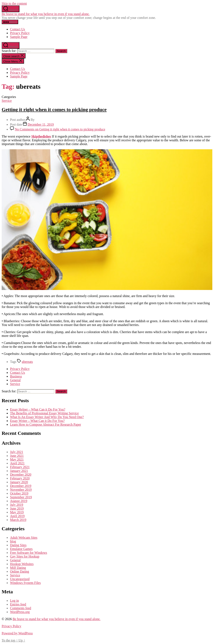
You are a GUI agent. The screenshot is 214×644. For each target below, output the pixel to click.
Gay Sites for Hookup (25, 556)
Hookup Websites (22, 564)
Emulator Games (21, 549)
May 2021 (17, 459)
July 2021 (17, 452)
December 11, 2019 (41, 124)
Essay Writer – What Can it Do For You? (37, 421)
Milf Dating (18, 568)
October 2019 (19, 493)
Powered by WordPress (17, 633)
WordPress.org (20, 612)
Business (16, 376)
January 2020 (19, 482)
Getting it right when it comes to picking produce (54, 109)
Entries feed (18, 604)
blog (13, 541)
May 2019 (17, 512)
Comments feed (21, 608)
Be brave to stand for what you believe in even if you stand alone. (46, 14)
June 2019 (17, 508)
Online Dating (20, 571)
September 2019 (21, 497)
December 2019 (21, 486)
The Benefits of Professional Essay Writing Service (44, 413)
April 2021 (17, 463)
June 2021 (17, 456)
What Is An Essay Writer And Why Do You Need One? (47, 417)
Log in (14, 601)
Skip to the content (14, 3)
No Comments (60, 129)
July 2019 (17, 505)
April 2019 (17, 516)
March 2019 (18, 520)
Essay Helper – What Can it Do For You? (38, 409)
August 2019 (19, 501)
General (15, 380)
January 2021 (19, 471)
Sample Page (19, 37)
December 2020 (21, 475)
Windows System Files (25, 583)
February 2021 (20, 467)
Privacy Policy (20, 33)
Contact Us (18, 29)
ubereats (27, 362)
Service (7, 101)
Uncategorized (20, 579)
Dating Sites (18, 545)
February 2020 (20, 478)
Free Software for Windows (29, 553)
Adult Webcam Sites (24, 538)
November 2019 (21, 490)
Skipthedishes (41, 136)
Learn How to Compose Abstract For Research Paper (46, 424)
